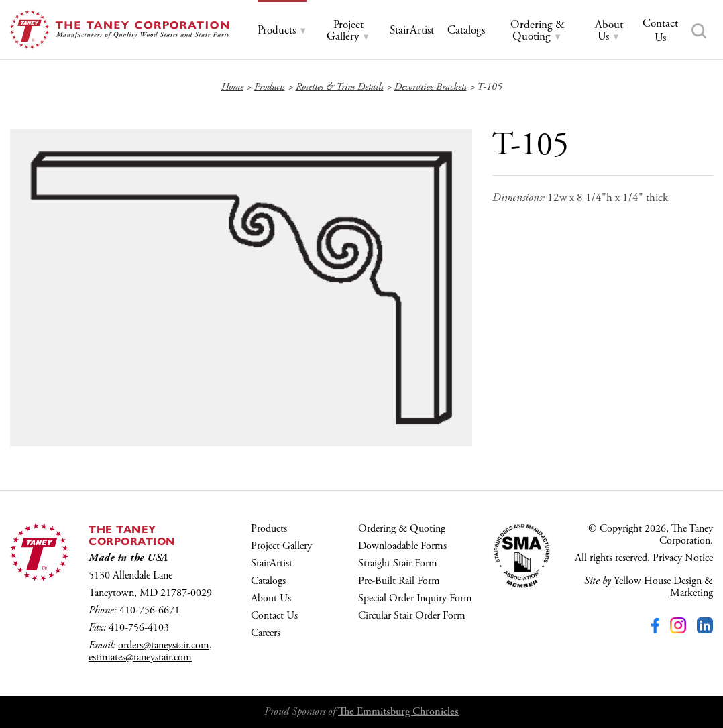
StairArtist (272, 563)
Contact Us (274, 616)
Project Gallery (281, 546)
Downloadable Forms (402, 546)
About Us (271, 598)
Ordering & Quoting (402, 529)
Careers (266, 633)
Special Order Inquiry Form (415, 598)
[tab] (282, 31)
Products (269, 529)
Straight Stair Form (398, 563)
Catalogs (268, 581)
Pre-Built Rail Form (399, 581)
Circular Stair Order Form (412, 616)
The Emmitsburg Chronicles (398, 712)
